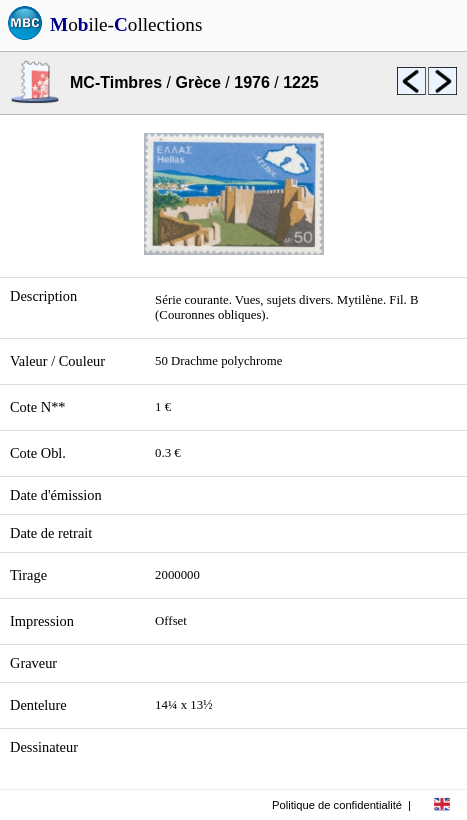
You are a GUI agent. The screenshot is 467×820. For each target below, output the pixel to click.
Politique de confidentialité (337, 805)
